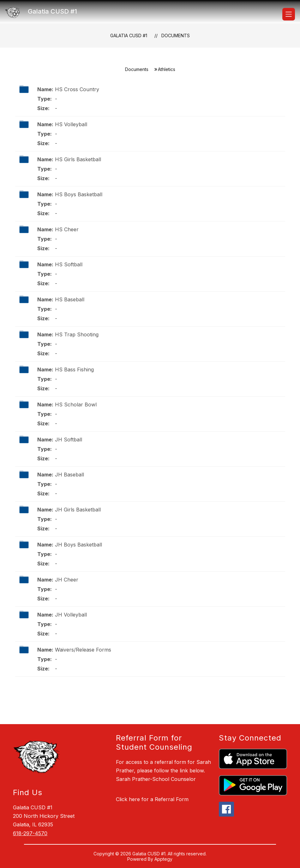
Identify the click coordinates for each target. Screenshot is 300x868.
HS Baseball (70, 299)
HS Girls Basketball (78, 159)
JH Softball (69, 440)
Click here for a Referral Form (152, 799)
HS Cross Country (77, 89)
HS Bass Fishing (74, 369)
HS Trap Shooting (77, 334)
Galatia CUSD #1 (129, 35)
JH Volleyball (71, 615)
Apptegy (163, 859)
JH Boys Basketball (78, 545)
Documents (176, 35)
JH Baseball (69, 475)
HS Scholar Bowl (76, 404)
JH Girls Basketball (78, 510)
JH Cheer (67, 580)
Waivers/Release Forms (83, 650)
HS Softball (69, 264)
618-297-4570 (30, 833)
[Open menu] (289, 14)
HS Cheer (67, 229)
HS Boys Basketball (79, 194)
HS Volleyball (71, 124)
